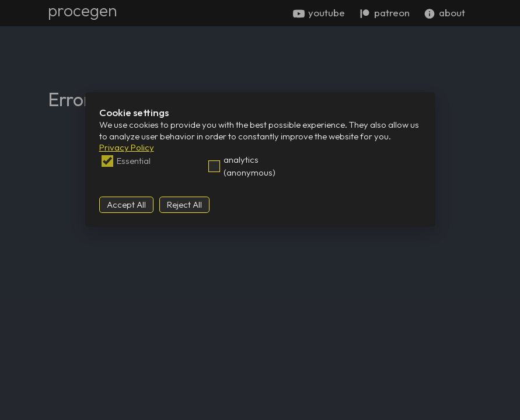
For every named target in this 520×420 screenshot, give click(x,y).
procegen (83, 10)
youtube (319, 13)
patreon (384, 13)
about (444, 13)
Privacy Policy (127, 147)
